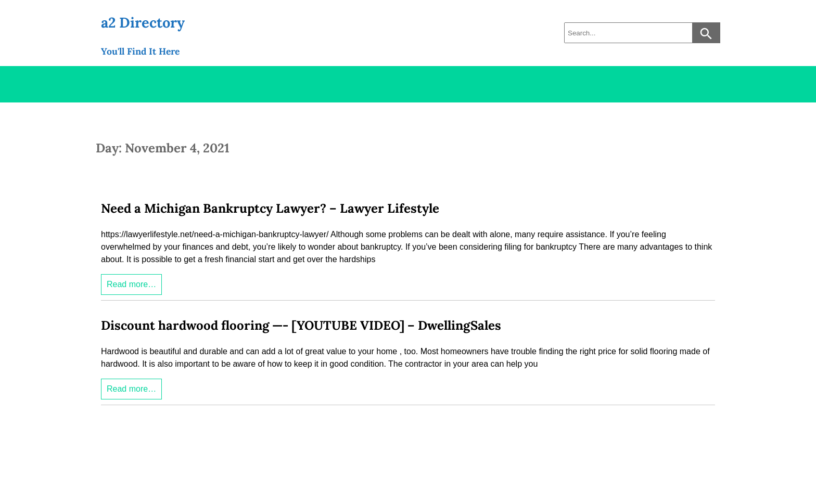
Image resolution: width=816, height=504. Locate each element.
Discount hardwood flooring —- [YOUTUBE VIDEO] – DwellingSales (301, 325)
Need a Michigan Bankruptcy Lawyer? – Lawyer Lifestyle (270, 208)
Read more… (131, 284)
